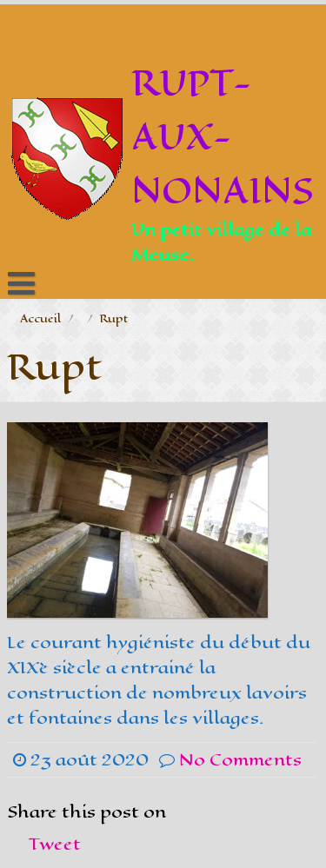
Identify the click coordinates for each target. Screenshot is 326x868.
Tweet (55, 844)
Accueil (40, 318)
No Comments (240, 760)
